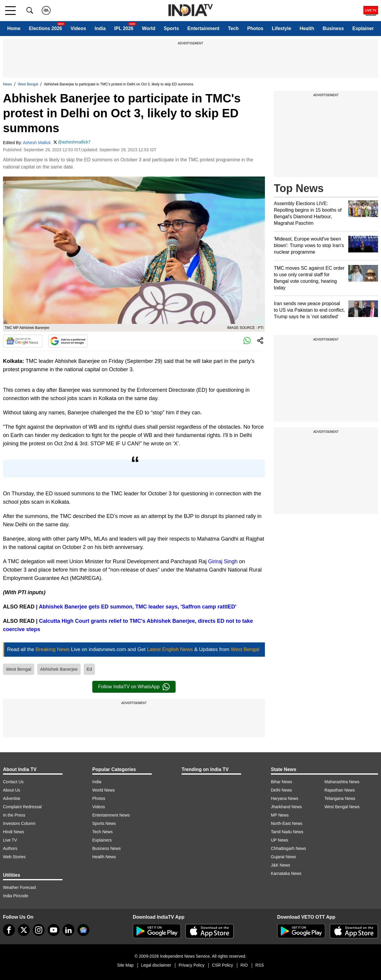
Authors (10, 848)
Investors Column (19, 823)
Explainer (363, 28)
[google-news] (83, 930)
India (100, 28)
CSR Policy (222, 965)
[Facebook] (9, 930)
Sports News (104, 823)
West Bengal (28, 84)
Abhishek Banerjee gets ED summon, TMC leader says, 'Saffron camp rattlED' (138, 607)
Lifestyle (281, 28)
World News (103, 790)
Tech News (102, 832)
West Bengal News (342, 807)
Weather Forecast (19, 887)
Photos (255, 28)
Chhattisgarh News (288, 848)
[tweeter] (24, 930)
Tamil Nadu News (287, 832)
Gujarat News (284, 857)
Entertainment (204, 28)
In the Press (14, 815)
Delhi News (281, 790)
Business (333, 28)
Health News (104, 857)
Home (14, 28)
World (149, 28)
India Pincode (16, 896)
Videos (78, 28)
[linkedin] (68, 930)
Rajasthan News (340, 790)
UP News (279, 840)
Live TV (10, 840)
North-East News (287, 823)
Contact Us (13, 782)
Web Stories (14, 857)
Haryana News (285, 798)
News (7, 84)
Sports (171, 28)
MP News (280, 815)
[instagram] (39, 930)
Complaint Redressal (22, 807)
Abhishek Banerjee (59, 669)
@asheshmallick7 (74, 142)
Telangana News (340, 798)
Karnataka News (286, 873)
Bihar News (282, 782)
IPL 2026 (124, 28)
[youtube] (54, 930)
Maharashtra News (342, 782)
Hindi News (14, 832)
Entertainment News (111, 815)
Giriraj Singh (223, 561)
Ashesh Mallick (37, 143)
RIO (244, 965)
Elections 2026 (45, 28)
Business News (107, 848)
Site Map (125, 965)
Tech (233, 28)
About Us (12, 790)
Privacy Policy (192, 965)
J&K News (281, 865)
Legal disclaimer (156, 965)
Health (307, 28)
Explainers (102, 840)
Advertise (12, 798)
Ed (89, 669)
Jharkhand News (286, 807)
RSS (260, 965)
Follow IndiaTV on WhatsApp (134, 687)
